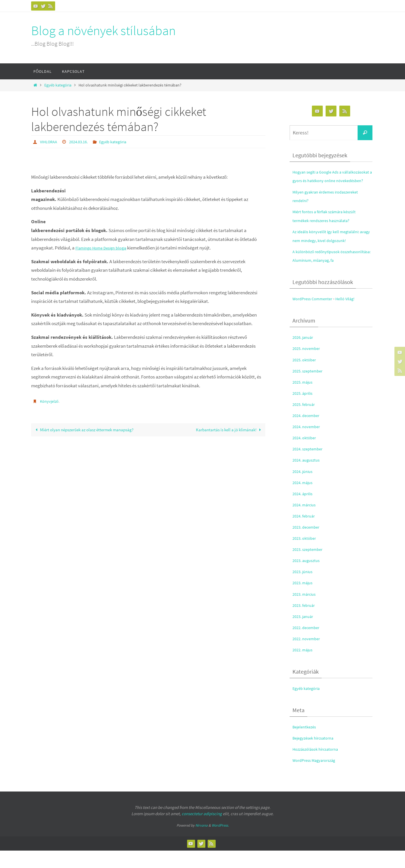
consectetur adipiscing (202, 831)
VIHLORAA (50, 142)
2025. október (306, 377)
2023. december (308, 544)
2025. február (305, 422)
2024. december (308, 433)
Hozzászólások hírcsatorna (319, 767)
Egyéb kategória (58, 85)
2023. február (305, 623)
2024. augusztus (308, 478)
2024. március (306, 522)
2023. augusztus (308, 578)
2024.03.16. (82, 142)
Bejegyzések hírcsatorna (317, 755)
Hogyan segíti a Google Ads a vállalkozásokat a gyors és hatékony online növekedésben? (328, 181)
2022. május (304, 667)
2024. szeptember (310, 466)
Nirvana (202, 843)
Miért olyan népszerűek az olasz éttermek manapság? (78, 434)
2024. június (304, 489)
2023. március (306, 611)
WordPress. (220, 843)
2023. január (305, 634)
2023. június (304, 589)
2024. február (305, 533)
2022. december (308, 645)
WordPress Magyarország (318, 778)
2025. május (304, 399)
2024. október (306, 455)
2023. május (304, 600)
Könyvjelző (50, 401)
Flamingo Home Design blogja (105, 247)
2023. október (306, 555)
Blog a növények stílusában (103, 31)
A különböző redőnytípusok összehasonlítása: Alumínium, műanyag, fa (322, 269)
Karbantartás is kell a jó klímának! (225, 430)
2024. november (308, 444)
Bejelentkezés (306, 744)
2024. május (304, 500)
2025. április (304, 410)
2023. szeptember (310, 567)
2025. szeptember (310, 388)
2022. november (308, 656)
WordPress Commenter (316, 316)
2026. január (305, 355)
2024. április (304, 511)
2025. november (308, 366)
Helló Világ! (353, 316)
